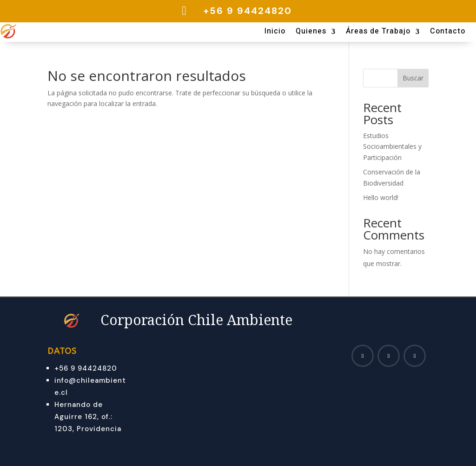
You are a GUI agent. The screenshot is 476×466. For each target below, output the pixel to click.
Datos (62, 351)
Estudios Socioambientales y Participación (392, 147)
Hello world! (381, 197)
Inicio (275, 32)
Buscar (413, 78)
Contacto (448, 32)
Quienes (311, 32)
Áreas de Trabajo (378, 32)
